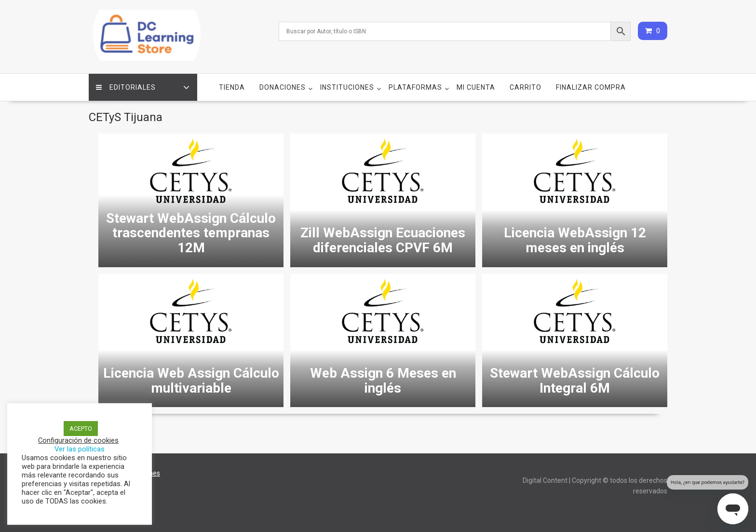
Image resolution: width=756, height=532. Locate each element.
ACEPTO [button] (81, 429)
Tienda (232, 87)
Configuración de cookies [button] (78, 440)
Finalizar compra (591, 87)
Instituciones (347, 87)
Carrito (526, 87)
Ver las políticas (80, 449)
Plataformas (415, 87)
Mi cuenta (476, 87)
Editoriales (126, 87)
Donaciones (283, 87)
